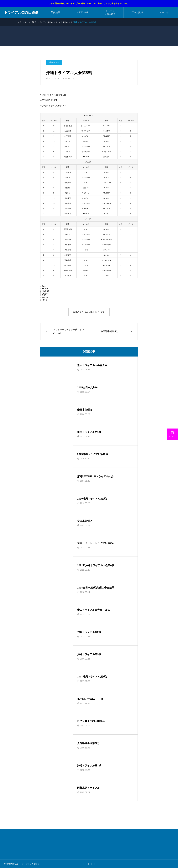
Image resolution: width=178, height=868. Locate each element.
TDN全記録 (137, 12)
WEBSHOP (83, 12)
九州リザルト (54, 62)
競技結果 (55, 12)
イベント (165, 12)
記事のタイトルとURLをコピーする (89, 312)
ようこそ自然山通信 (110, 13)
